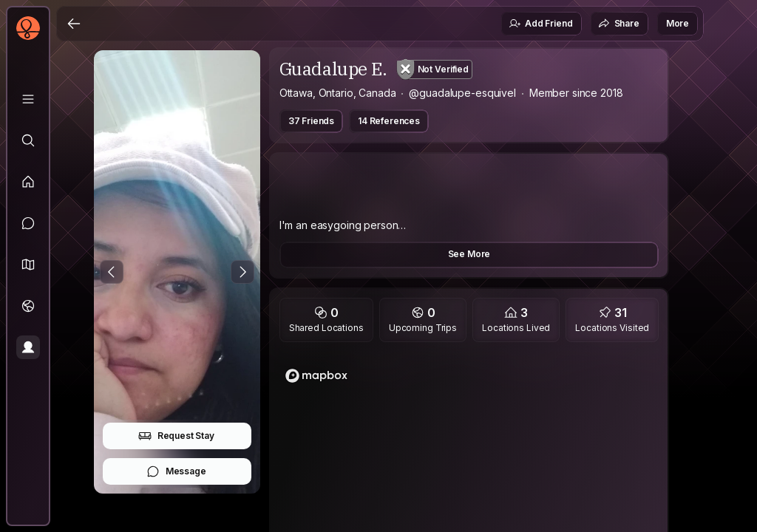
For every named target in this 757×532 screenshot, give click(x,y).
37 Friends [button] (311, 121)
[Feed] (28, 182)
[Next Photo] (242, 272)
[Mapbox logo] (316, 376)
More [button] (678, 23)
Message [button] (176, 471)
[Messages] (28, 223)
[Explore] (28, 140)
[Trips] (28, 306)
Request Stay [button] (176, 436)
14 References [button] (389, 121)
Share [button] (619, 24)
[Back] (74, 24)
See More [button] (469, 254)
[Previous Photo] (112, 272)
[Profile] (28, 347)
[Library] (28, 99)
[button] (28, 265)
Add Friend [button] (540, 24)
